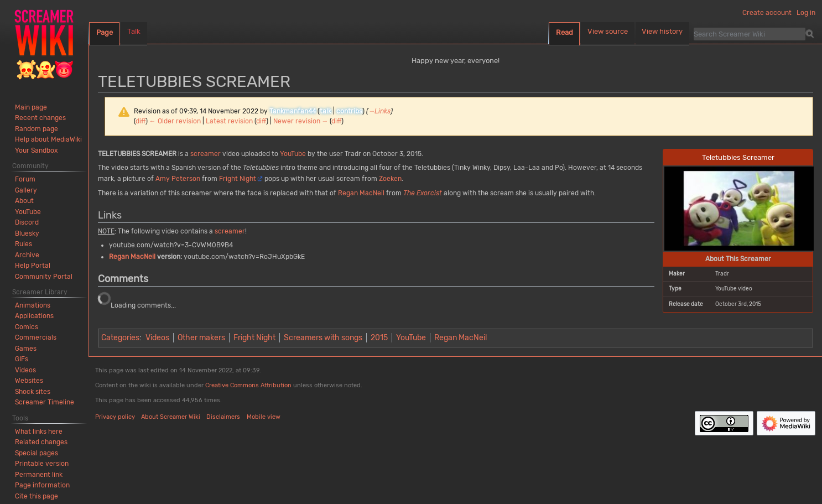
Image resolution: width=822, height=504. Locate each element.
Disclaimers (223, 417)
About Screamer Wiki (171, 417)
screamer (205, 154)
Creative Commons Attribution (248, 385)
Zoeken (390, 179)
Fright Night (238, 179)
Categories (120, 338)
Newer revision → (301, 121)
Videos (157, 338)
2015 (379, 338)
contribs (349, 111)
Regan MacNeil (361, 193)
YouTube (293, 154)
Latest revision (229, 121)
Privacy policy (115, 417)
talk (326, 111)
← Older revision (175, 121)
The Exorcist (423, 193)
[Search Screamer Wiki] (750, 34)
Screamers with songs (323, 338)
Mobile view (264, 417)
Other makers (201, 338)
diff (141, 121)
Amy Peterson (178, 179)
